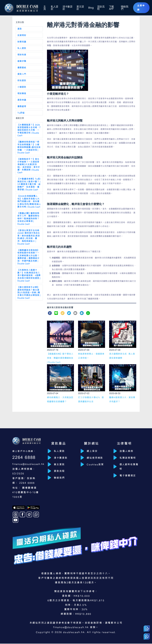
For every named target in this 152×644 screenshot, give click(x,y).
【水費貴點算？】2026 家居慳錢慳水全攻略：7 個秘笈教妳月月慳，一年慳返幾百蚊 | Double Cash (29, 132)
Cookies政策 (97, 466)
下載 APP (110, 8)
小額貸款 (22, 88)
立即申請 (140, 8)
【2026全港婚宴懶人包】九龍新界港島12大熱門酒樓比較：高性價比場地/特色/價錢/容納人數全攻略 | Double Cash (29, 205)
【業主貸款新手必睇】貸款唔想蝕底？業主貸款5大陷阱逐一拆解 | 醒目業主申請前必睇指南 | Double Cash (29, 299)
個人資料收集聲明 (129, 468)
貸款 (20, 29)
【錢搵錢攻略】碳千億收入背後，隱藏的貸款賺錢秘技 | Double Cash (60, 358)
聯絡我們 (123, 8)
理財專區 (22, 95)
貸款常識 (22, 102)
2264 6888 (25, 457)
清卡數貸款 (67, 8)
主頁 (44, 8)
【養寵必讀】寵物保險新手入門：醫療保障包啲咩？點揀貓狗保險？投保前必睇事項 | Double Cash (28, 223)
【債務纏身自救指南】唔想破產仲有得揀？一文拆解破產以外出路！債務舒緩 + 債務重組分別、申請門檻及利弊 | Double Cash (28, 262)
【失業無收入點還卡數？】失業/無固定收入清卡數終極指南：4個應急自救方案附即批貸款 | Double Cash (29, 281)
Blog (90, 8)
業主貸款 (79, 8)
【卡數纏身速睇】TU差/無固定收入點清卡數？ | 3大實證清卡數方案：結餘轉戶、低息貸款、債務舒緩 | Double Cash (29, 188)
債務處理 (22, 108)
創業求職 (22, 62)
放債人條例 (128, 451)
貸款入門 (22, 75)
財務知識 (22, 42)
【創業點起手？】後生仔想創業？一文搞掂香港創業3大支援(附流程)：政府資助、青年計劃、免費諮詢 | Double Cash (29, 169)
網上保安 (93, 451)
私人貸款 (54, 8)
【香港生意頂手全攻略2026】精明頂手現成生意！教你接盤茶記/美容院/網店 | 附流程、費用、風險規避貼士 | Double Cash (29, 242)
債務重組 (22, 69)
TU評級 (21, 115)
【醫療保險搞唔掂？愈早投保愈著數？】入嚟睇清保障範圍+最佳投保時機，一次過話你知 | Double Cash (29, 150)
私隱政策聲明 (129, 458)
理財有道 (22, 55)
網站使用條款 (96, 458)
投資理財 (22, 36)
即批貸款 (22, 82)
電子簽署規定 (129, 478)
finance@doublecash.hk (30, 464)
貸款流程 (99, 8)
